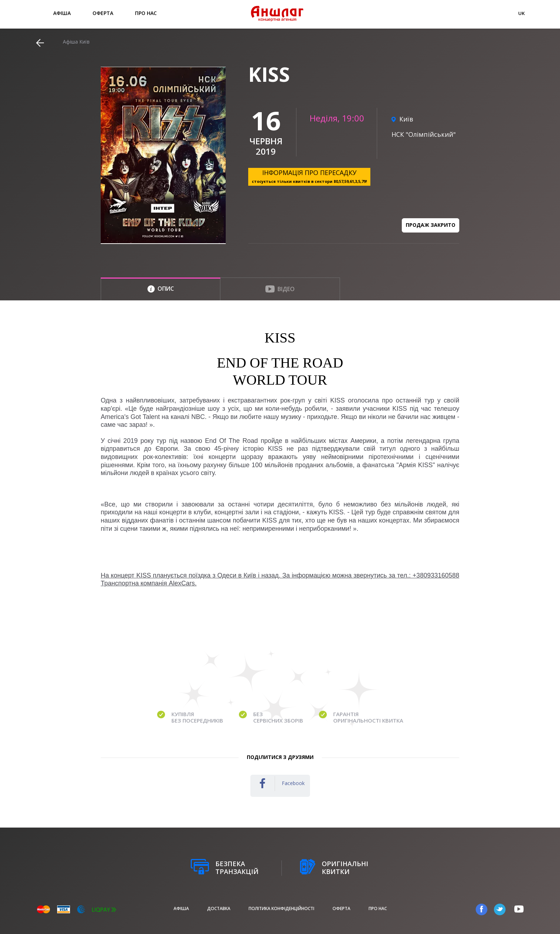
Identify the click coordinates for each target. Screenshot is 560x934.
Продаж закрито (431, 225)
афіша (62, 13)
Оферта (103, 13)
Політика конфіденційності (281, 908)
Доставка (219, 908)
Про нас (146, 13)
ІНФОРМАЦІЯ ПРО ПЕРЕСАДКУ (309, 176)
